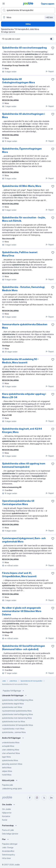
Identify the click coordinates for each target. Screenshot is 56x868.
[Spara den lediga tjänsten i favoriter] (53, 48)
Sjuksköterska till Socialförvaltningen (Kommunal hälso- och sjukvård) (23, 648)
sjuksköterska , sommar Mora (14, 732)
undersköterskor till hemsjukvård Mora (18, 725)
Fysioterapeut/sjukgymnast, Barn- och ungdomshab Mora (24, 540)
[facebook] (30, 798)
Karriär (5, 820)
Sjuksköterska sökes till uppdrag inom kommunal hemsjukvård (24, 465)
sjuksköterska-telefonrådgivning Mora (18, 700)
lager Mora (6, 757)
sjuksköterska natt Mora (12, 707)
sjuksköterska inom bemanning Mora (17, 718)
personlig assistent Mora (12, 764)
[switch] (52, 39)
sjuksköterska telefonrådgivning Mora (17, 714)
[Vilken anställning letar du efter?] (28, 10)
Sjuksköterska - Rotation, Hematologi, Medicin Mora (23, 289)
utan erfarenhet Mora (11, 753)
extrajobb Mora (8, 746)
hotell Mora (7, 775)
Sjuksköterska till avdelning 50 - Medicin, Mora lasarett (20, 361)
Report (50, 71)
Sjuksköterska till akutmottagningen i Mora (23, 116)
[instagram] (37, 798)
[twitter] (44, 798)
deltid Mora (7, 768)
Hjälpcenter (7, 813)
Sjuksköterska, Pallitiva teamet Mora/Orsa (20, 254)
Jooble (17, 865)
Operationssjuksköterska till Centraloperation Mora (18, 503)
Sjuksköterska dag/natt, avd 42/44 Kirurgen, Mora (22, 430)
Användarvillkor (8, 851)
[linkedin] (51, 798)
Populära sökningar (10, 844)
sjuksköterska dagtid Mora (13, 704)
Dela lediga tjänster (10, 834)
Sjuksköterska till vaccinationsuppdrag (24, 48)
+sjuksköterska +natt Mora (13, 729)
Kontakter (6, 816)
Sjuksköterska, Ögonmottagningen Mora (22, 150)
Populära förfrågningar (14, 691)
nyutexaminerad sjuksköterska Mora (17, 711)
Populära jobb (7, 785)
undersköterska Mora (11, 742)
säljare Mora (7, 771)
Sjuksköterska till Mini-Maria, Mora (22, 186)
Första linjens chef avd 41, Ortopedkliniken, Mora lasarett (19, 575)
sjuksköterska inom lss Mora (14, 722)
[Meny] (4, 4)
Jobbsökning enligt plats (12, 789)
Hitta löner (6, 858)
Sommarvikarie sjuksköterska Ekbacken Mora (25, 326)
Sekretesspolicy (8, 855)
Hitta (28, 24)
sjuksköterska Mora (10, 760)
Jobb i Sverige (8, 847)
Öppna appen (48, 4)
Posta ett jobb (8, 830)
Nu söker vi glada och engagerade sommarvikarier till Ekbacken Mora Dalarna (22, 611)
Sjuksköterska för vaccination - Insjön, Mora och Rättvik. (24, 219)
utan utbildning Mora (11, 750)
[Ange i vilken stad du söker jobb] (28, 17)
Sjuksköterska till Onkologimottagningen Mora (18, 81)
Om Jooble (6, 809)
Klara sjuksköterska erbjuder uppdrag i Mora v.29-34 (24, 396)
